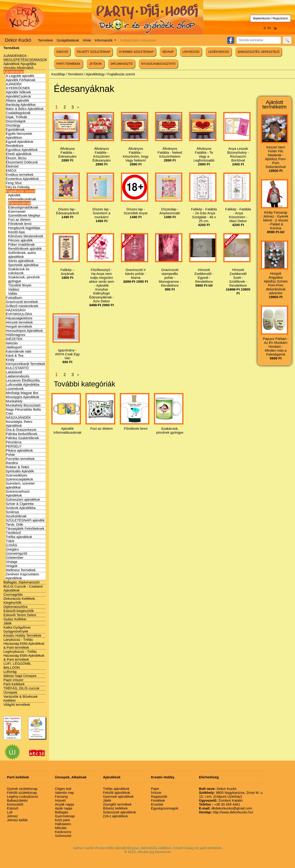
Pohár (10, 455)
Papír (155, 789)
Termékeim (75, 74)
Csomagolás (13, 594)
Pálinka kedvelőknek (22, 434)
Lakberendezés (18, 376)
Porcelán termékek (20, 459)
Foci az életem (19, 219)
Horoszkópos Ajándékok (24, 331)
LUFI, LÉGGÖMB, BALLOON (17, 665)
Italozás (12, 343)
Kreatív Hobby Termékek (22, 635)
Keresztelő (15, 804)
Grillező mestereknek (22, 306)
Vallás (13, 293)
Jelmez (12, 816)
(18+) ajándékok (115, 816)
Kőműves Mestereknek (26, 236)
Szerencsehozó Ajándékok (18, 493)
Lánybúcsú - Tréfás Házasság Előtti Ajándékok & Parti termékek (24, 643)
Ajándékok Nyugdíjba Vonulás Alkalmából (20, 66)
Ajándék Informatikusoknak (22, 197)
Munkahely (14, 401)
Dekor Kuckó (18, 40)
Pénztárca (14, 442)
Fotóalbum (14, 298)
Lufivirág (10, 672)
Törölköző (13, 533)
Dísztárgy (13, 125)
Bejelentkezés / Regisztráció (270, 18)
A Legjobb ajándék (20, 76)
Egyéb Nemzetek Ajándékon (19, 135)
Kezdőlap (58, 74)
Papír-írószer (13, 680)
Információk (104, 40)
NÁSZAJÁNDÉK (18, 417)
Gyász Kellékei (15, 619)
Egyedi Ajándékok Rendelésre (19, 144)
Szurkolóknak (16, 516)
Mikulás (61, 828)
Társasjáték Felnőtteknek (25, 528)
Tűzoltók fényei (20, 285)
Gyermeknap (65, 816)
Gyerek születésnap (22, 789)
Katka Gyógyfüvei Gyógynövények (17, 629)
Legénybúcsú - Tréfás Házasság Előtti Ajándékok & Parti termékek (24, 655)
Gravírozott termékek (22, 302)
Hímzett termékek (19, 322)
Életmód (12, 166)
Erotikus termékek (20, 175)
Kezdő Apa (16, 232)
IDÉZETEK (14, 339)
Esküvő (13, 808)
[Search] (259, 40)
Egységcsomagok (165, 808)
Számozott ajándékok (119, 812)
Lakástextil (14, 372)
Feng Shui (14, 183)
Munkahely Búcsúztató (23, 405)
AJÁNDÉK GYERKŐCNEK (18, 86)
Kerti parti (62, 820)
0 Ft (271, 28)
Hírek (87, 40)
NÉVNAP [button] (168, 52)
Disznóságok (16, 121)
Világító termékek (17, 705)
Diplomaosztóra (15, 607)
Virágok (12, 566)
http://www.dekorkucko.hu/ (226, 812)
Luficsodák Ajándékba (23, 384)
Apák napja (63, 808)
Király (10, 360)
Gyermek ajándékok (118, 796)
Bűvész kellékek (115, 808)
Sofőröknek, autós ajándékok (22, 255)
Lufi (10, 812)
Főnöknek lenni (20, 224)
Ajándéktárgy (14, 72)
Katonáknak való (19, 351)
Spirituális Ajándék (20, 471)
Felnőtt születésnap (22, 793)
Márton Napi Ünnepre (20, 676)
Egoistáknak (15, 129)
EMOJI (11, 170)
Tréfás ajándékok (19, 537)
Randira (12, 463)
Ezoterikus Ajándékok (22, 179)
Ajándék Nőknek (18, 92)
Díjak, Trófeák (16, 117)
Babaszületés (17, 800)
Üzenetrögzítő (16, 553)
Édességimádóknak (23, 207)
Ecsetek (157, 804)
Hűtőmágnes (16, 335)
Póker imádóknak (21, 244)
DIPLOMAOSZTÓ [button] (122, 64)
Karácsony (63, 832)
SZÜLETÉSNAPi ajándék (25, 520)
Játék (8, 623)
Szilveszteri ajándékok (23, 499)
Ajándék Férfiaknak (21, 80)
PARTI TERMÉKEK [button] (68, 64)
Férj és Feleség (18, 187)
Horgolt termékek (19, 326)
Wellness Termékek (21, 570)
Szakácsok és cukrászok (19, 271)
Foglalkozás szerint (21, 191)
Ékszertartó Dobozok (22, 162)
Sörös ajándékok (21, 261)
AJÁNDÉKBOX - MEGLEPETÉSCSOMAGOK (25, 58)
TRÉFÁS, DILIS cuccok (21, 688)
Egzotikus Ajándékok (22, 150)
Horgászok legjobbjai (24, 228)
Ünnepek (10, 692)
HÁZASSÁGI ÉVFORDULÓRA (19, 312)
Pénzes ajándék (20, 240)
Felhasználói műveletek (138, 40)
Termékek (46, 40)
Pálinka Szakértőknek (22, 438)
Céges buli (63, 789)
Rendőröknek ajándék (25, 249)
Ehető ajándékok (19, 154)
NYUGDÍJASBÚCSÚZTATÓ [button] (158, 64)
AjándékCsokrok (18, 96)
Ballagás (62, 812)
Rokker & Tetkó (17, 467)
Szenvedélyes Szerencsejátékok (19, 477)
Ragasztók (159, 796)
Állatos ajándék (18, 100)
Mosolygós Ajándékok (22, 397)
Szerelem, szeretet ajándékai (20, 485)
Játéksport (14, 347)
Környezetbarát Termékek (25, 364)
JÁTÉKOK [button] (96, 64)
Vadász (14, 289)
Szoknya (12, 512)
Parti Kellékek (14, 684)
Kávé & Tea (15, 355)
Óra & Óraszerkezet (21, 430)
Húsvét (60, 800)
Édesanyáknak (19, 203)
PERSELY (14, 446)
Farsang (61, 796)
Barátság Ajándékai (21, 104)
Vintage (12, 562)
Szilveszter (63, 836)
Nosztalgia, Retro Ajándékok (19, 424)
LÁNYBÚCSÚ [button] (191, 52)
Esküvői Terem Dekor (20, 615)
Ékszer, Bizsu (16, 158)
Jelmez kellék (17, 820)
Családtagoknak (18, 113)
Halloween (63, 824)
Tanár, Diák (14, 524)
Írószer (156, 793)
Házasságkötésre (19, 318)
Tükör (10, 541)
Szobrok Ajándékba (21, 508)
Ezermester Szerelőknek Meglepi (24, 213)
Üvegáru (12, 549)
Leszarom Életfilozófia (23, 380)
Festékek (158, 800)
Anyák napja (64, 804)
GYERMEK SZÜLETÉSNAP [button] (136, 52)
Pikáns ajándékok (19, 450)
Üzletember (15, 558)
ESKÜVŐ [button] (62, 52)
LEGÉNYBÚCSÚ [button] (219, 52)
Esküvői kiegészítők (19, 611)
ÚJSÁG (12, 545)
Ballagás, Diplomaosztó (22, 582)
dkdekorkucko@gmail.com (225, 808)
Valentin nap (64, 793)
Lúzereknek (15, 389)
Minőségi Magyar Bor (22, 393)
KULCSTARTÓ (17, 368)
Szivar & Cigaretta (20, 504)
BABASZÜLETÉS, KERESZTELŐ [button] (259, 52)
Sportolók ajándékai (23, 265)
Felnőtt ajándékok (117, 793)
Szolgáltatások (68, 40)
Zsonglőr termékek (117, 804)
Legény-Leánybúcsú (22, 796)
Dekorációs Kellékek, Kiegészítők (20, 600)
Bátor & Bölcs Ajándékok (25, 109)
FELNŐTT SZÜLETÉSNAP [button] (94, 52)
